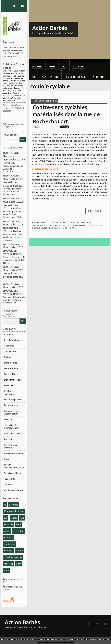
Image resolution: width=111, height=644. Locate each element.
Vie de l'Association (13, 490)
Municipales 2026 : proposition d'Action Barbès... (14, 251)
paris (56, 225)
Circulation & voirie (13, 340)
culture (19, 551)
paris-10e (8, 564)
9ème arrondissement (14, 511)
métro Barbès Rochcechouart (11, 426)
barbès (7, 531)
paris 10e (8, 537)
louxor (14, 518)
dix (64, 67)
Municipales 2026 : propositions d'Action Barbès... (14, 182)
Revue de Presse (75, 77)
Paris (19, 524)
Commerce (9, 346)
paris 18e (8, 551)
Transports (9, 479)
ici (97, 164)
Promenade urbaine (13, 453)
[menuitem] (37, 64)
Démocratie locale (13, 380)
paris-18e (8, 524)
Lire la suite (12, 56)
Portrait (8, 439)
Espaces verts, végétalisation (11, 412)
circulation (72, 225)
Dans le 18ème (11, 374)
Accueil (37, 67)
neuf (52, 67)
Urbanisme (9, 484)
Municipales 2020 (13, 433)
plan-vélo (83, 225)
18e (22, 518)
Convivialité (10, 351)
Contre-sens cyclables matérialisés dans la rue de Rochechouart (66, 114)
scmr (19, 564)
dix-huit (78, 67)
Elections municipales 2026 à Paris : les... (14, 159)
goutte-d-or (9, 544)
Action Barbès (50, 28)
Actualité (8, 334)
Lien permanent (40, 222)
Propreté (8, 459)
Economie (9, 385)
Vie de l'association (45, 77)
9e (5, 505)
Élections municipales (10, 392)
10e (5, 518)
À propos (98, 77)
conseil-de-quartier (13, 557)
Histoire (8, 419)
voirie (6, 570)
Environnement (11, 405)
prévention (19, 531)
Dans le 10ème (11, 368)
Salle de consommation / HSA (14, 466)
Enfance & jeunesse (13, 399)
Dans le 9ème (10, 363)
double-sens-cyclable (50, 228)
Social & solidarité (13, 473)
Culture (8, 357)
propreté (14, 505)
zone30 (91, 225)
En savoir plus (14, 642)
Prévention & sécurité (10, 446)
